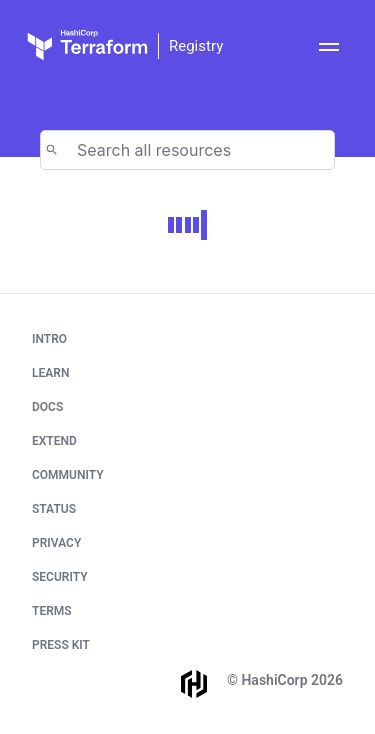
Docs (47, 407)
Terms (52, 611)
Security (60, 577)
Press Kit (61, 645)
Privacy (56, 543)
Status (54, 509)
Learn (50, 373)
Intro (49, 339)
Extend (54, 441)
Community (68, 475)
